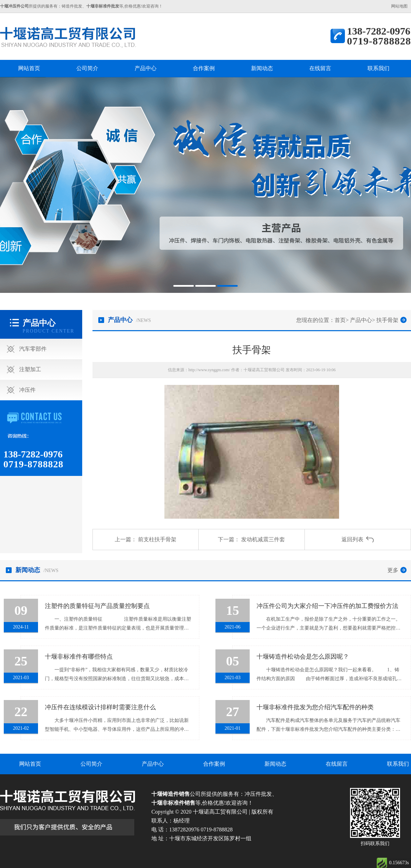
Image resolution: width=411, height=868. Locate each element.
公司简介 (87, 68)
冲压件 (27, 390)
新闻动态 (262, 68)
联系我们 (378, 68)
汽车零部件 (33, 349)
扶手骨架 (387, 320)
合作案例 (204, 68)
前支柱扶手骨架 (157, 539)
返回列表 (352, 539)
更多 (393, 570)
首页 (340, 320)
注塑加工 (30, 369)
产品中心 (146, 68)
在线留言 (320, 68)
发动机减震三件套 (263, 539)
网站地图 (399, 6)
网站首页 (29, 68)
